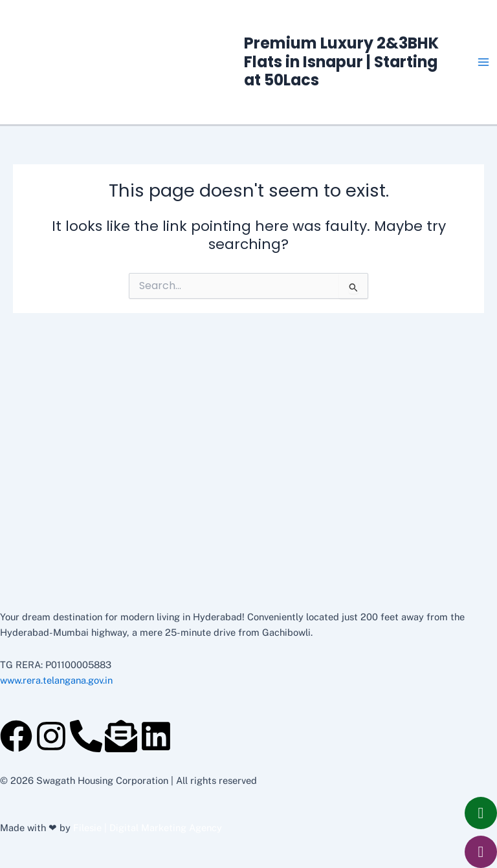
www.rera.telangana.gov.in (56, 680)
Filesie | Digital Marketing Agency (148, 828)
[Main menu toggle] (483, 62)
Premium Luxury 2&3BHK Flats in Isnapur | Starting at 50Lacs (341, 61)
